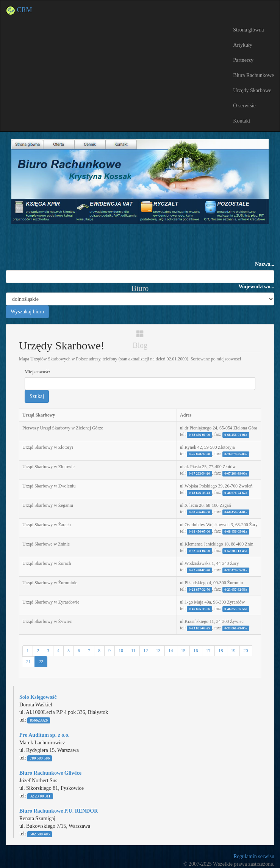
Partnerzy (243, 60)
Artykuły (243, 45)
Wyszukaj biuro (27, 312)
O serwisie (244, 106)
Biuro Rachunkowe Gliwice (50, 773)
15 (183, 651)
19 (233, 651)
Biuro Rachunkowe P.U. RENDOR (59, 811)
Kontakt (242, 121)
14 (171, 651)
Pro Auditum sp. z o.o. (44, 735)
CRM (19, 10)
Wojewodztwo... (257, 287)
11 (133, 651)
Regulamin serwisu (254, 856)
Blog (140, 340)
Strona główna (248, 30)
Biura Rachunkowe (253, 75)
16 (196, 651)
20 (246, 651)
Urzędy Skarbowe (252, 90)
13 (158, 651)
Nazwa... (265, 264)
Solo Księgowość (38, 697)
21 (28, 662)
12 (146, 651)
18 (221, 651)
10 (121, 651)
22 (41, 662)
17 (208, 651)
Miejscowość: (38, 372)
